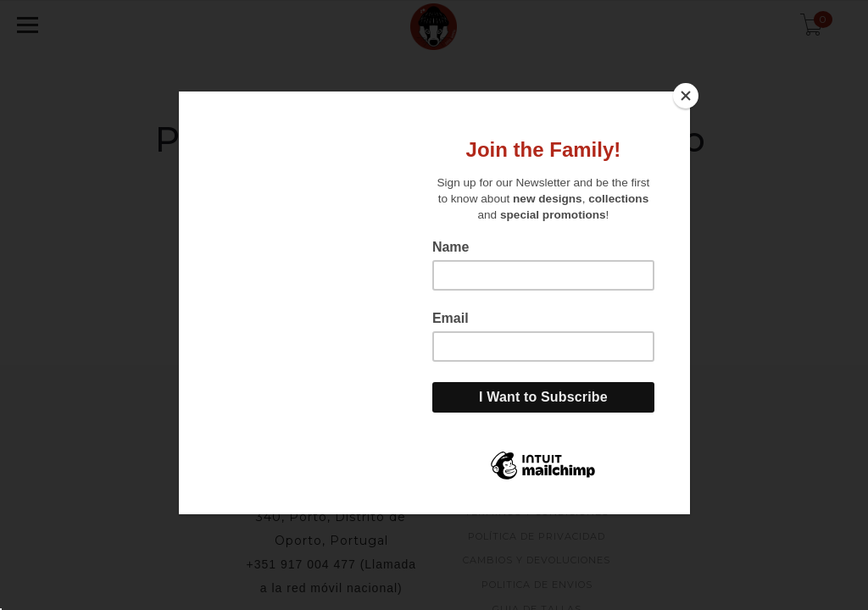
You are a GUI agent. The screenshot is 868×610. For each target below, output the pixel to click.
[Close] (686, 96)
